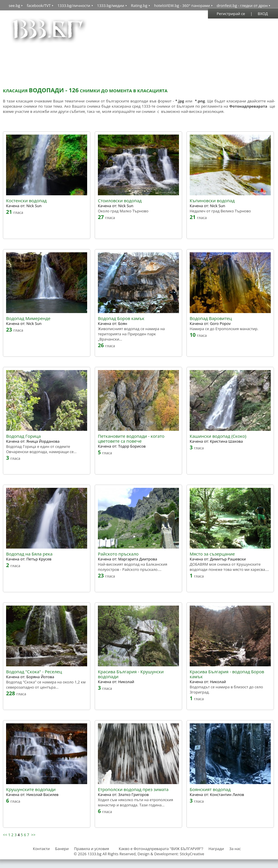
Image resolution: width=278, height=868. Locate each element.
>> (33, 835)
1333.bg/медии (111, 5)
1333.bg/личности (74, 5)
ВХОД (263, 14)
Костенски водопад (26, 201)
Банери (62, 849)
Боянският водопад (210, 789)
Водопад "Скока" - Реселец (34, 672)
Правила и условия (92, 849)
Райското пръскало (118, 554)
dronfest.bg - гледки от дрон (242, 5)
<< (5, 835)
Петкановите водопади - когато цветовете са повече (131, 439)
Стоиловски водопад (120, 201)
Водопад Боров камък (121, 318)
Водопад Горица (23, 436)
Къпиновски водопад (212, 201)
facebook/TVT (39, 5)
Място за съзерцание (212, 554)
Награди (216, 849)
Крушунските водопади (31, 789)
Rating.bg (139, 5)
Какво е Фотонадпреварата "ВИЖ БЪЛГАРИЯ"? (161, 849)
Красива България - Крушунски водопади (131, 674)
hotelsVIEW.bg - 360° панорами (182, 5)
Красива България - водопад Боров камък (227, 674)
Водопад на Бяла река (29, 554)
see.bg (14, 5)
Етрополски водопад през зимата (133, 789)
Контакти (41, 849)
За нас (235, 849)
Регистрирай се (231, 14)
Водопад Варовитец (211, 318)
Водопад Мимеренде (28, 318)
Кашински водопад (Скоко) (218, 436)
